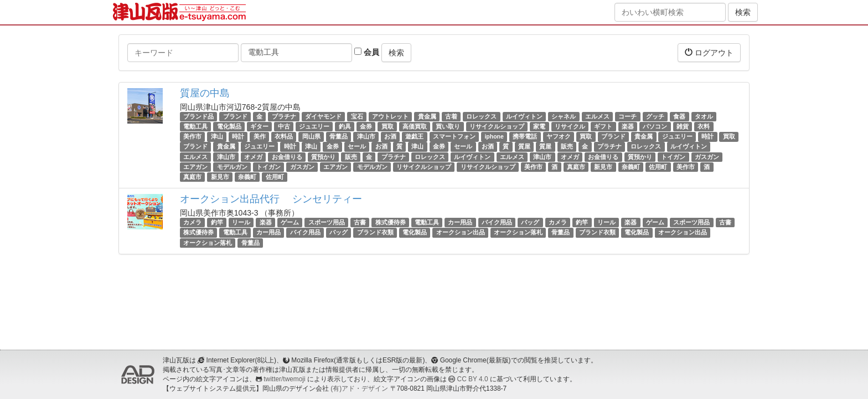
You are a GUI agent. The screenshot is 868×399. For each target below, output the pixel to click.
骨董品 (339, 136)
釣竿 (217, 222)
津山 (217, 136)
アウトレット (390, 116)
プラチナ (284, 116)
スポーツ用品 (327, 222)
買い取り (448, 126)
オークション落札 (518, 232)
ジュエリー (314, 126)
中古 (284, 126)
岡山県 (311, 136)
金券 (366, 126)
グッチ (655, 116)
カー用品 (460, 222)
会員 (367, 52)
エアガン (195, 167)
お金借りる (287, 157)
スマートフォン (454, 136)
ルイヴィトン (524, 116)
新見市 (603, 167)
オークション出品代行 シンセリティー (271, 199)
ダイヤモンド (323, 116)
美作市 (192, 136)
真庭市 (576, 167)
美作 (260, 136)
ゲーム (290, 222)
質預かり (323, 157)
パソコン (655, 126)
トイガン (673, 157)
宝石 (357, 116)
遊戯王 (414, 136)
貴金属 (427, 116)
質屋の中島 (205, 93)
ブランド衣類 (375, 232)
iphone (494, 136)
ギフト (603, 126)
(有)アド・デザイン (359, 388)
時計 (238, 136)
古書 (360, 222)
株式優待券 (391, 222)
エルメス (597, 116)
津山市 (366, 136)
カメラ (192, 222)
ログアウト (709, 52)
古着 (451, 116)
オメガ (253, 157)
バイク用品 (497, 222)
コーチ (627, 116)
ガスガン (707, 157)
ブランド (235, 116)
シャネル (564, 116)
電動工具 (195, 126)
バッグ (530, 222)
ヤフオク (559, 136)
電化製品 (229, 126)
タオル (704, 116)
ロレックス (481, 116)
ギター (259, 126)
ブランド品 (198, 116)
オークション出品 (461, 232)
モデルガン (232, 167)
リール (241, 222)
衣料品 (284, 136)
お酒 (390, 136)
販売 (567, 147)
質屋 (524, 147)
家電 (539, 126)
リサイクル (570, 126)
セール (357, 147)
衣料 (704, 126)
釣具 (345, 126)
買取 (387, 126)
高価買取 (415, 126)
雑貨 (683, 126)
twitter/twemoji (284, 379)
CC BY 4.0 (473, 379)
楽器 (628, 126)
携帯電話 (525, 136)
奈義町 (631, 167)
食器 (679, 116)
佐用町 (658, 167)
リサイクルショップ (497, 126)
